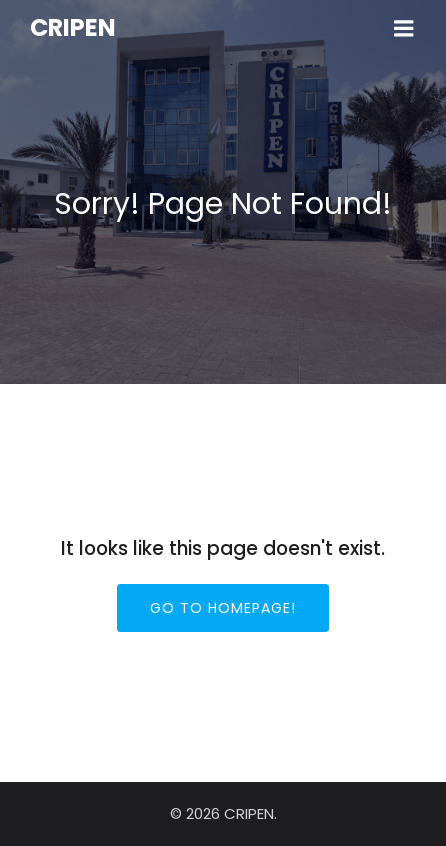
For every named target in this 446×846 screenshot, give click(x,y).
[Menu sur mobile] (404, 29)
